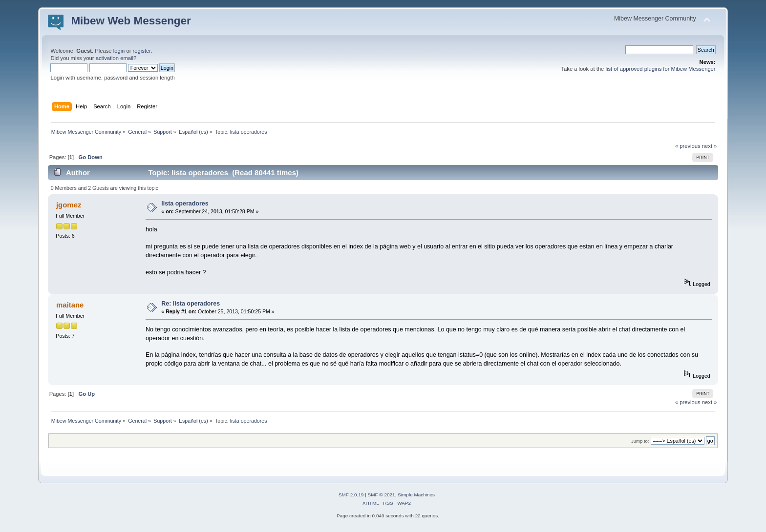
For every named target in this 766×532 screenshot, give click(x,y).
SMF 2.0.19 (351, 495)
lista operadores (185, 204)
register (142, 51)
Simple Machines (416, 495)
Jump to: (640, 441)
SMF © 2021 (382, 495)
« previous (688, 146)
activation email (115, 58)
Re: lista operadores (191, 304)
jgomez (69, 205)
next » (710, 146)
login (119, 51)
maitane (70, 305)
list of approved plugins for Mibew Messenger (660, 69)
